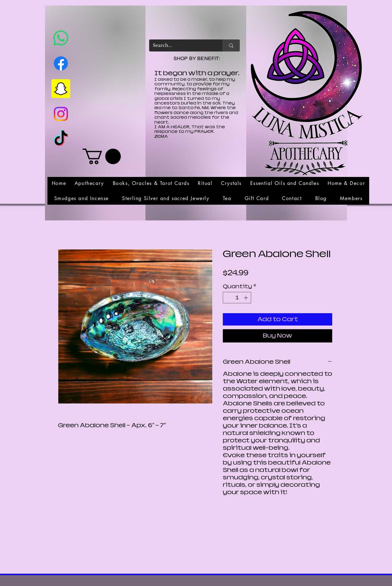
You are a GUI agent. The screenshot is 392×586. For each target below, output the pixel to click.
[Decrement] (228, 298)
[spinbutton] (237, 298)
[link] (102, 156)
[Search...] (181, 45)
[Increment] (246, 298)
